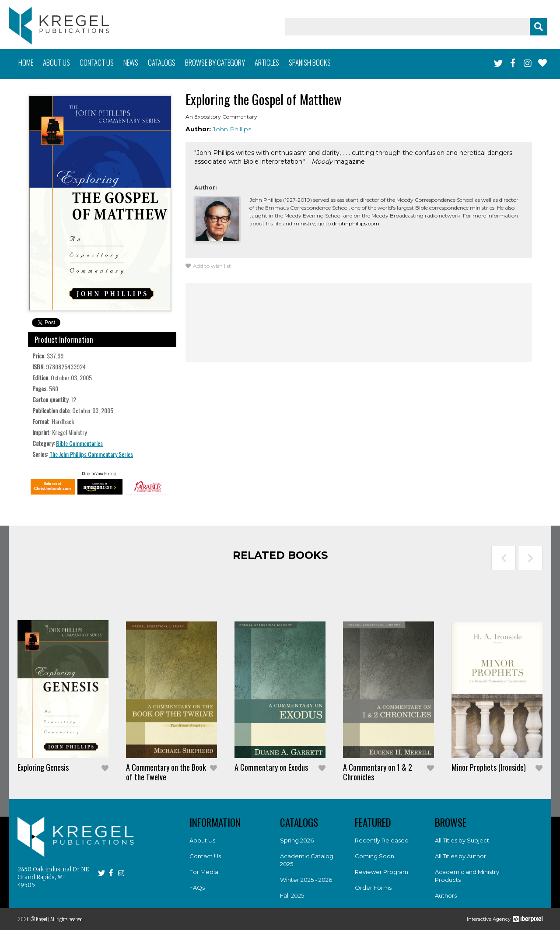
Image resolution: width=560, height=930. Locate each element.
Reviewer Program (381, 872)
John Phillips (232, 129)
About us (56, 62)
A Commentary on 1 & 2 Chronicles (378, 772)
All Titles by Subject (462, 840)
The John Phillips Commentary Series (91, 454)
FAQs (197, 888)
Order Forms (373, 888)
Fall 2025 (292, 895)
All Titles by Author (460, 856)
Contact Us (205, 856)
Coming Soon (374, 856)
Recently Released (382, 840)
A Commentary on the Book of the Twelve (166, 772)
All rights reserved (66, 919)
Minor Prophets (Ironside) (489, 767)
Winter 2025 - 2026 (306, 880)
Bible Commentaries (79, 443)
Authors (446, 895)
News (131, 62)
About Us (202, 840)
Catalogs (162, 62)
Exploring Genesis (43, 767)
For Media (204, 872)
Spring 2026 (297, 840)
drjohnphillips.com (356, 223)
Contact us (97, 62)
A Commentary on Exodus (271, 767)
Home (26, 62)
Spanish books (310, 62)
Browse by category (215, 62)
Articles (267, 62)
